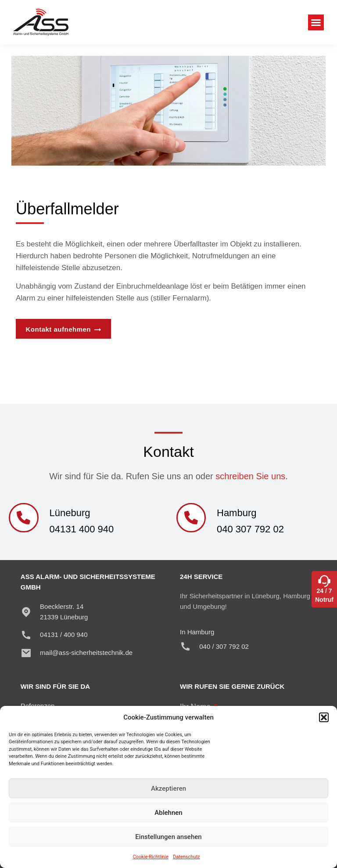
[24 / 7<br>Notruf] (324, 579)
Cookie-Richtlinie (151, 857)
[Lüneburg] (24, 518)
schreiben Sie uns (250, 476)
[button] (324, 717)
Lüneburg (71, 513)
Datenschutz (186, 857)
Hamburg (238, 513)
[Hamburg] (192, 518)
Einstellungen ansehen (168, 837)
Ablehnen (168, 813)
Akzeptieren (168, 788)
